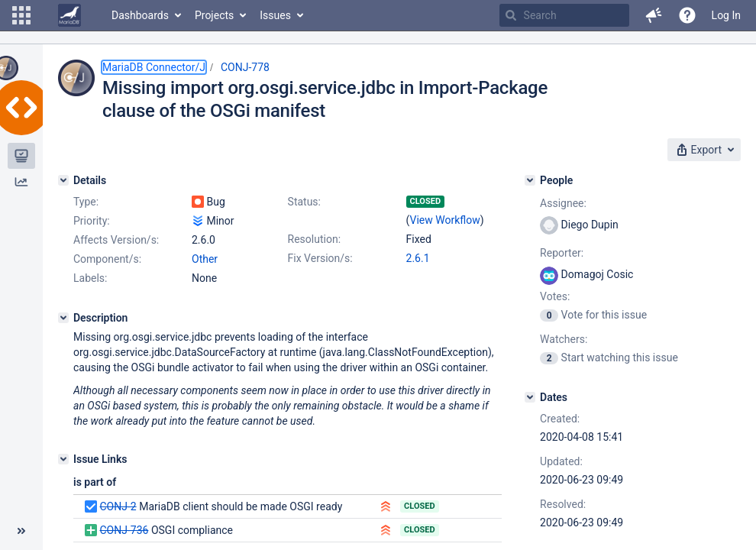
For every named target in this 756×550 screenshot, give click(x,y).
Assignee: (563, 203)
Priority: (92, 221)
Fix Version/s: (320, 258)
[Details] (63, 180)
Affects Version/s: (116, 240)
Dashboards (140, 15)
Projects (214, 15)
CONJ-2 (118, 506)
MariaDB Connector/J (154, 67)
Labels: (90, 278)
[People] (530, 180)
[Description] (63, 318)
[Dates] (530, 397)
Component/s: (107, 259)
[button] (21, 15)
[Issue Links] (63, 459)
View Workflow (445, 220)
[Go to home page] (69, 15)
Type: (86, 202)
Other (205, 259)
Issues (275, 15)
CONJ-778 (245, 67)
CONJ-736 (124, 530)
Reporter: (562, 253)
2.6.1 (418, 258)
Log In (726, 15)
